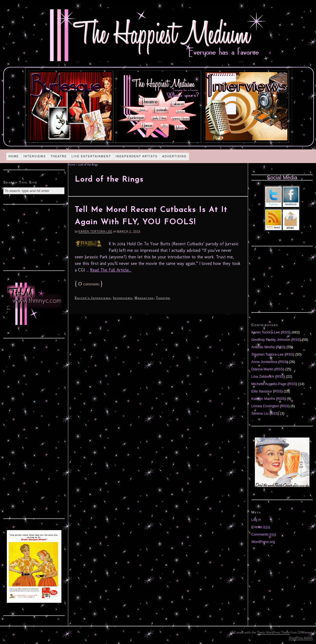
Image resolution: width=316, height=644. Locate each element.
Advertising (174, 156)
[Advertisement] (34, 237)
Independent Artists (137, 156)
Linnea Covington (265, 406)
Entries (261, 527)
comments (89, 284)
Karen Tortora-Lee (95, 231)
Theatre (59, 156)
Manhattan (144, 298)
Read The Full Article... (111, 270)
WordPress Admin (301, 638)
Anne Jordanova (264, 362)
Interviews (35, 156)
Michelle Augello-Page (269, 384)
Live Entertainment (91, 156)
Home (14, 156)
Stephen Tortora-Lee (267, 354)
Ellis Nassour (262, 391)
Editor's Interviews (93, 298)
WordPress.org (263, 542)
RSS (286, 332)
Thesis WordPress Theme (273, 633)
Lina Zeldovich (263, 376)
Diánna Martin (262, 369)
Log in (256, 520)
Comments (264, 534)
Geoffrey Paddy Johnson (271, 340)
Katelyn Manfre (263, 399)
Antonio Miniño (263, 347)
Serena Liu (260, 413)
